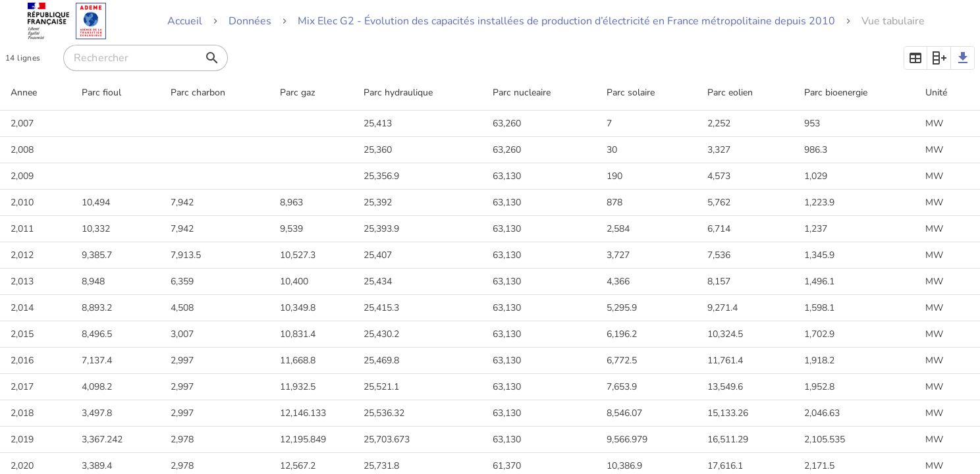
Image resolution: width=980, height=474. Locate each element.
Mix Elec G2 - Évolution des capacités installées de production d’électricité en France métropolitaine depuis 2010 (566, 21)
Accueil (185, 21)
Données (250, 21)
